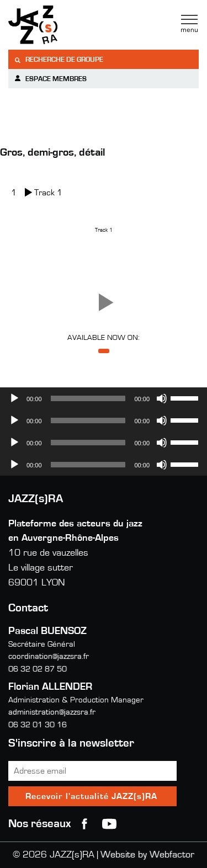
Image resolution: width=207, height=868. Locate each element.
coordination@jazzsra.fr (49, 656)
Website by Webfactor (147, 855)
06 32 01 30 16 (38, 725)
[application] (104, 398)
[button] (104, 302)
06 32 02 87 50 (38, 669)
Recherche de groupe (59, 60)
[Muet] (162, 398)
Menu (189, 24)
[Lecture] (14, 398)
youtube (109, 824)
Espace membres (50, 79)
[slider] (88, 398)
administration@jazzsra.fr (52, 712)
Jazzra (77, 25)
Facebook (84, 824)
